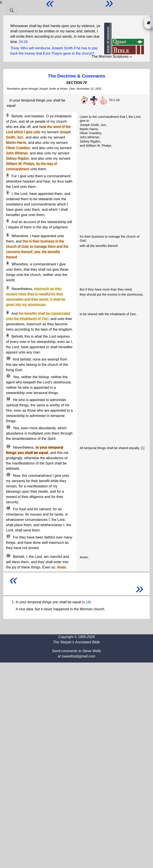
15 (8, 475)
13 (8, 427)
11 (8, 376)
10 (8, 358)
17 (8, 536)
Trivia (14, 48)
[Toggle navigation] (12, 10)
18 (8, 556)
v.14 (86, 602)
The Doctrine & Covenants (76, 76)
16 (8, 508)
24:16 (23, 42)
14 (8, 446)
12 (8, 399)
